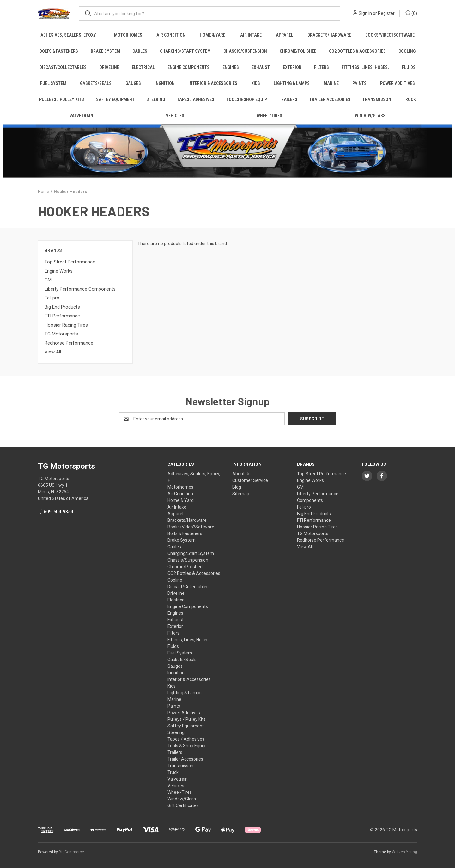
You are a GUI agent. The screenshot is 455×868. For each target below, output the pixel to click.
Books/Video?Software (390, 35)
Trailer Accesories (330, 99)
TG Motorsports (61, 334)
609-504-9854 (58, 512)
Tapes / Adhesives (196, 99)
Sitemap (241, 494)
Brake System (105, 51)
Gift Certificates (183, 805)
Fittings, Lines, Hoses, (365, 67)
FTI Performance (62, 316)
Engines (231, 67)
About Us (241, 474)
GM (48, 280)
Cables (140, 51)
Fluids (409, 67)
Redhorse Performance (69, 343)
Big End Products (62, 307)
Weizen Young (404, 852)
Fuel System (53, 83)
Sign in (365, 13)
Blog (237, 487)
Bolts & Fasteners (59, 51)
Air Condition (171, 35)
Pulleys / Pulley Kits (62, 99)
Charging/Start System (185, 51)
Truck (409, 99)
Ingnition (165, 83)
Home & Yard (213, 35)
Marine (331, 83)
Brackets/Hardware (329, 35)
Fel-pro (52, 298)
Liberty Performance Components (80, 289)
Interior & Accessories (213, 83)
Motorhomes (128, 35)
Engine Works (59, 271)
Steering (156, 99)
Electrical (143, 67)
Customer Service (250, 480)
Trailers (288, 99)
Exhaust (261, 67)
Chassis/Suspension (245, 51)
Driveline (109, 67)
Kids (256, 83)
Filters (322, 67)
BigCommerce (71, 852)
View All (53, 352)
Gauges (133, 83)
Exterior (292, 67)
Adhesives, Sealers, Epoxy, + (70, 35)
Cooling (407, 51)
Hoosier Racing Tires (66, 325)
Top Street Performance (70, 262)
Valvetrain (81, 116)
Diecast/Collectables (63, 67)
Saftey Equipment (115, 99)
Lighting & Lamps (292, 83)
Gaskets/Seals (96, 83)
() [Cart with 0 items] (411, 13)
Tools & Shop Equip (247, 99)
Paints (359, 83)
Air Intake (251, 35)
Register (386, 13)
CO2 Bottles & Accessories (357, 51)
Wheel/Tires (269, 116)
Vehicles (175, 116)
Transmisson (377, 99)
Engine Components (188, 67)
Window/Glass (370, 116)
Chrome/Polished (298, 51)
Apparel (285, 35)
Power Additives (397, 83)
